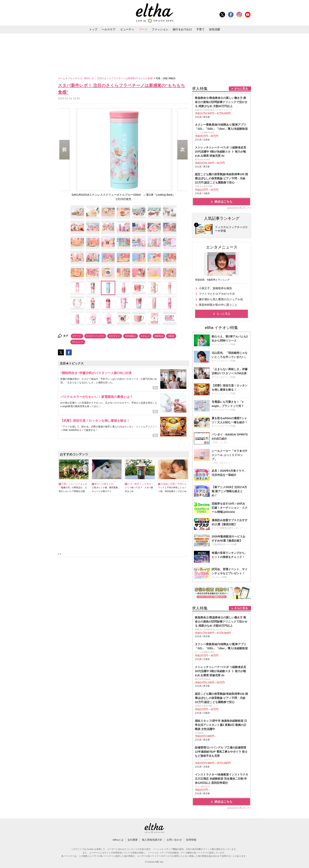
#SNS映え (131, 336)
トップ (93, 29)
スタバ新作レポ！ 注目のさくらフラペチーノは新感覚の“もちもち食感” (116, 78)
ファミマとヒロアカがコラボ (217, 294)
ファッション (160, 29)
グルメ (72, 78)
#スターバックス (95, 336)
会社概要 (133, 840)
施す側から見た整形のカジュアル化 (221, 299)
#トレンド (78, 342)
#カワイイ (115, 336)
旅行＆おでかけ (182, 29)
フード (143, 29)
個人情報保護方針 (152, 840)
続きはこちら (223, 201)
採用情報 (191, 840)
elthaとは (118, 840)
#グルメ (145, 336)
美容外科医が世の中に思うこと (218, 305)
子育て (200, 29)
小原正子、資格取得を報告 (215, 288)
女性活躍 (214, 29)
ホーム (62, 78)
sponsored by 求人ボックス (239, 208)
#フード (77, 336)
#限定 (171, 336)
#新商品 (159, 336)
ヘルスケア (109, 29)
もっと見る (223, 314)
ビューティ (127, 29)
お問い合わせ (174, 840)
